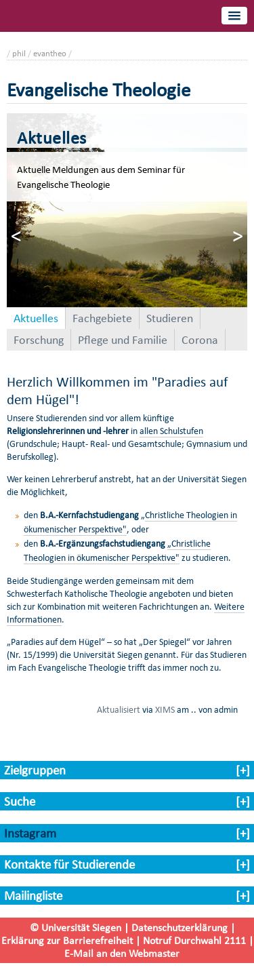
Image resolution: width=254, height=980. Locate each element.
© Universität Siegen (76, 927)
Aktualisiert (119, 709)
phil (19, 53)
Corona (200, 340)
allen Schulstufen (171, 431)
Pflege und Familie (123, 340)
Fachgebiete (102, 318)
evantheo (50, 53)
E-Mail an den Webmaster (122, 953)
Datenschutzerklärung (179, 927)
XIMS (165, 709)
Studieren (170, 318)
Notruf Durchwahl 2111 (194, 940)
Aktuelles (36, 318)
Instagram (30, 833)
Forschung (39, 340)
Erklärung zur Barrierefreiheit (67, 940)
